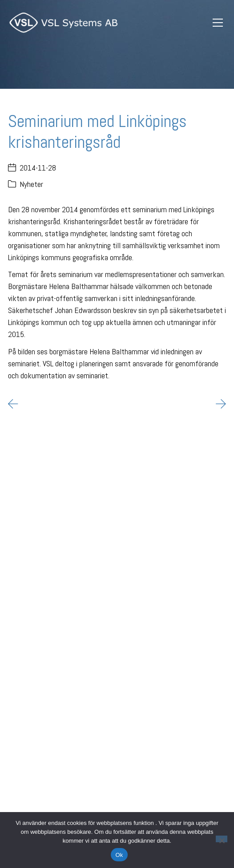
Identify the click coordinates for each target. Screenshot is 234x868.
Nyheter (31, 184)
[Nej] (222, 839)
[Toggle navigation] (218, 23)
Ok (119, 855)
